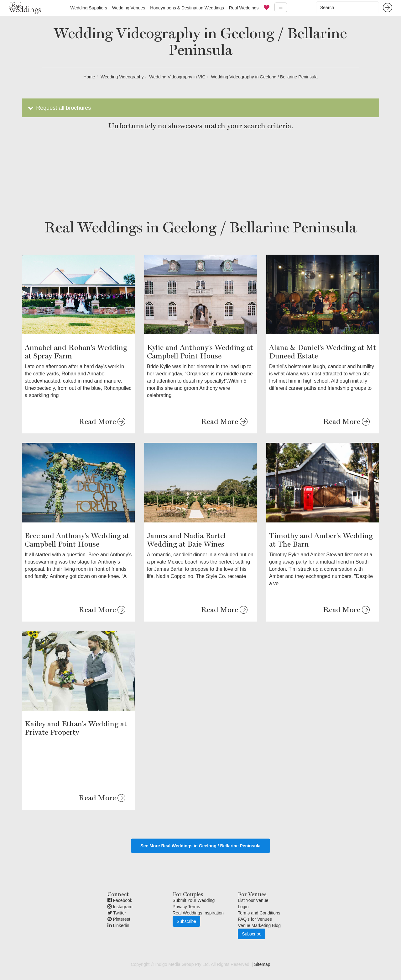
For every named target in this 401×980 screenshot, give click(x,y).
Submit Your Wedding (194, 900)
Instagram (120, 907)
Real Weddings (244, 8)
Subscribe (186, 921)
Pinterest (119, 919)
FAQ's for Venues (255, 919)
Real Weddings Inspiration (198, 913)
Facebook (120, 900)
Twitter (117, 913)
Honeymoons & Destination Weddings (187, 8)
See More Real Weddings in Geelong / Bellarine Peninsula (200, 846)
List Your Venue (253, 900)
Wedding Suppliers (89, 8)
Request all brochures (59, 108)
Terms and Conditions (259, 913)
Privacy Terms (186, 907)
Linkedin (118, 925)
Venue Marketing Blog (259, 925)
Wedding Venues (129, 8)
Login (243, 907)
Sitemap (262, 964)
